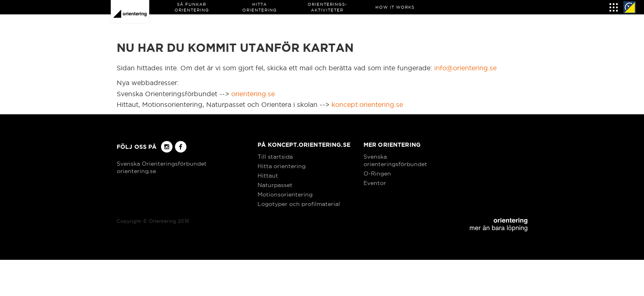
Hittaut (268, 176)
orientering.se (253, 94)
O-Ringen (377, 173)
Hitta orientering (282, 166)
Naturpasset (275, 185)
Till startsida (275, 157)
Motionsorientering (285, 194)
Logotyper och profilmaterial (299, 204)
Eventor (375, 183)
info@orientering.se (465, 68)
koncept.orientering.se (367, 104)
